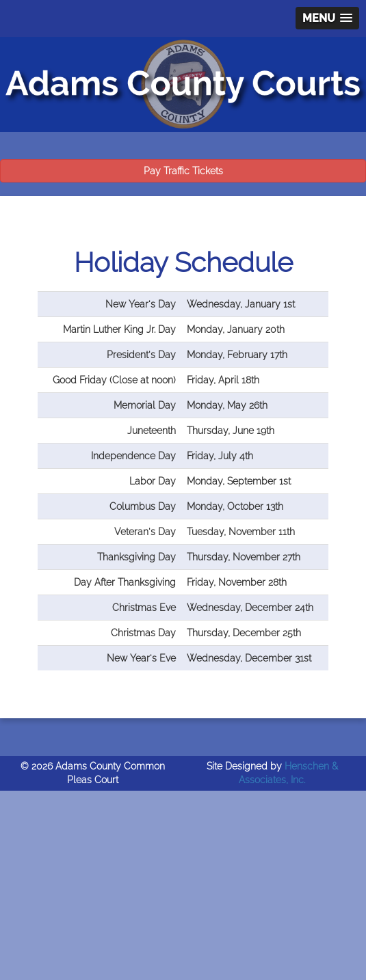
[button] (327, 18)
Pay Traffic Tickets (183, 171)
